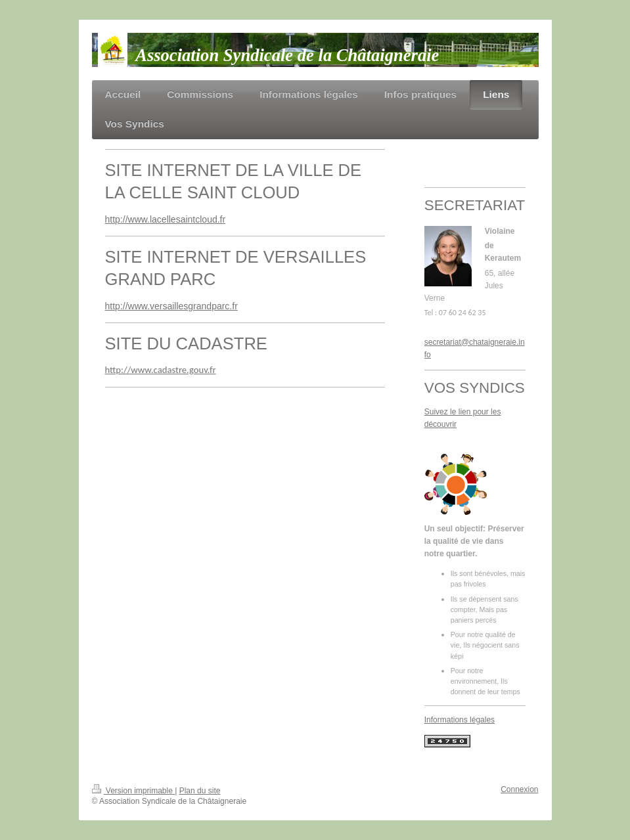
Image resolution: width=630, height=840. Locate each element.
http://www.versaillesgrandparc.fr (171, 306)
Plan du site (200, 791)
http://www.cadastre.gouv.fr (161, 370)
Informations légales (460, 720)
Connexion (519, 789)
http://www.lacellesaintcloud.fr (166, 219)
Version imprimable (134, 791)
